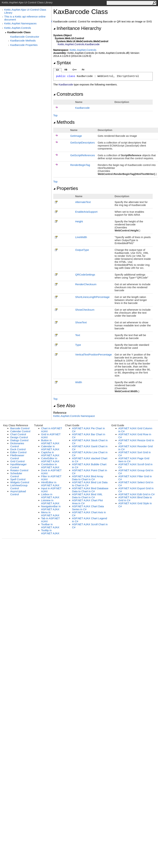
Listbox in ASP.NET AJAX (50, 496)
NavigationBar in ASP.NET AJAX (51, 508)
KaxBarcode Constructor (25, 37)
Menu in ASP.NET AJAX (50, 514)
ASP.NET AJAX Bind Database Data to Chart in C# (90, 490)
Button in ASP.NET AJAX (50, 442)
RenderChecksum (86, 284)
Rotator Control (19, 470)
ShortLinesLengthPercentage (92, 297)
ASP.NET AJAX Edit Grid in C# (137, 494)
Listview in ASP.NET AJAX (50, 502)
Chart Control (18, 434)
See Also (64, 406)
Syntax (62, 63)
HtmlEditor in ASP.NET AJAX (50, 484)
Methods (64, 122)
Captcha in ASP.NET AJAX (50, 454)
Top (55, 115)
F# (83, 70)
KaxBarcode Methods (23, 41)
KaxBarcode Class (19, 32)
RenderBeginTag (80, 165)
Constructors (68, 94)
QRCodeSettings (85, 275)
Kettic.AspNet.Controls (18, 28)
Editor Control (18, 452)
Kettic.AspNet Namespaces (20, 23)
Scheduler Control (16, 475)
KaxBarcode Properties (24, 45)
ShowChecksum (85, 310)
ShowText (81, 322)
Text (78, 335)
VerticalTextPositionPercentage (94, 354)
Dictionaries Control (17, 445)
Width (79, 382)
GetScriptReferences (83, 155)
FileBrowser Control (17, 457)
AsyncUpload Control (18, 493)
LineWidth (81, 237)
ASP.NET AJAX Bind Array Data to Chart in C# (88, 478)
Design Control (19, 437)
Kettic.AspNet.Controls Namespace (74, 416)
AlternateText (83, 202)
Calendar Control (20, 431)
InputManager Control (18, 466)
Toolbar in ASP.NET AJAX (50, 526)
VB (66, 70)
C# (57, 70)
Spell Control (18, 479)
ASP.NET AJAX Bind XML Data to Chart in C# (87, 496)
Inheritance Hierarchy (77, 28)
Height (79, 221)
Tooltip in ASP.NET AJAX (50, 532)
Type (78, 345)
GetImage (76, 136)
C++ (75, 70)
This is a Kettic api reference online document (25, 18)
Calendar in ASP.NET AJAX (50, 448)
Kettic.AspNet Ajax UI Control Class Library (25, 11)
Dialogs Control (19, 440)
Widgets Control (20, 482)
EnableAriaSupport (86, 212)
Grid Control (17, 461)
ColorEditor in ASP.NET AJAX (50, 460)
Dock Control (18, 449)
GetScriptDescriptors (82, 143)
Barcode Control (20, 428)
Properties (66, 188)
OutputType (82, 250)
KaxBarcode (82, 108)
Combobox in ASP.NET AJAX (50, 466)
